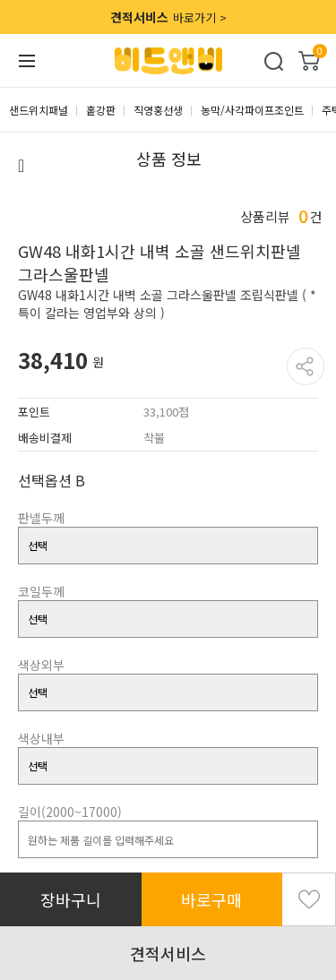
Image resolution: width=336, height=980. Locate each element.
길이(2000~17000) (70, 812)
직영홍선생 (158, 110)
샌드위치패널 (39, 110)
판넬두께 (41, 518)
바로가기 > (168, 17)
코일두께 (41, 591)
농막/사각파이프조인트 (252, 110)
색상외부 (41, 665)
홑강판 (101, 110)
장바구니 (71, 899)
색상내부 (41, 738)
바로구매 (211, 899)
